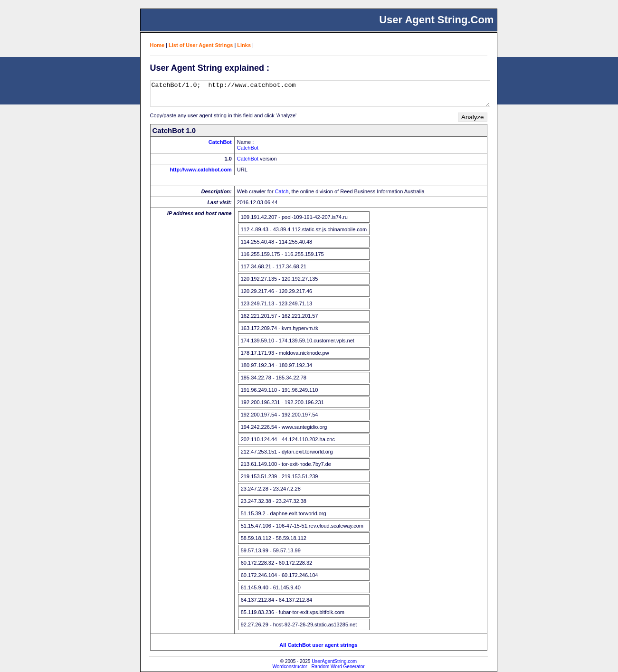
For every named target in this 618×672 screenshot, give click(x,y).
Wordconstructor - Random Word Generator (318, 667)
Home (157, 45)
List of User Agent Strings (201, 45)
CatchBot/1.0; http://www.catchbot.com (320, 94)
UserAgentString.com (334, 661)
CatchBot (220, 142)
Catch (282, 191)
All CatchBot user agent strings (318, 645)
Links (244, 45)
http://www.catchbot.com (200, 170)
